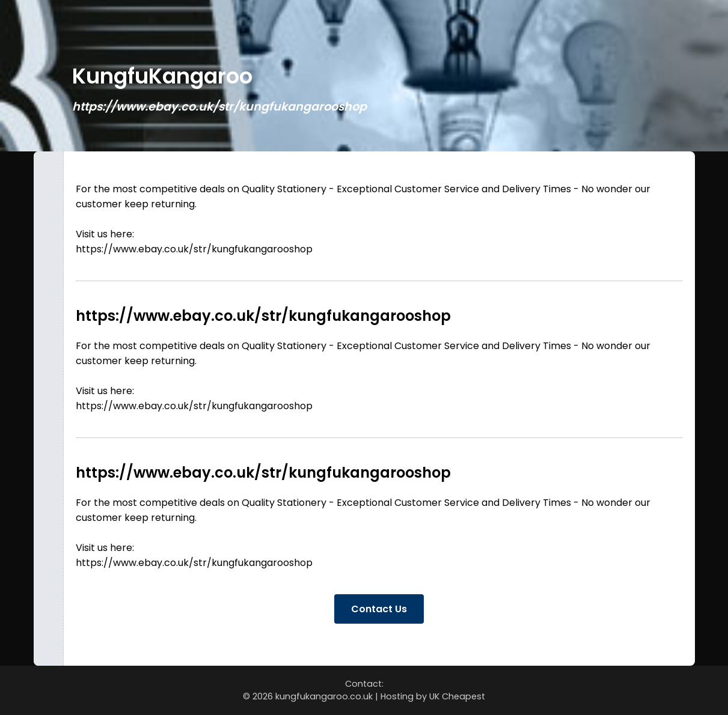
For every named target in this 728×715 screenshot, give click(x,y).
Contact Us (379, 609)
